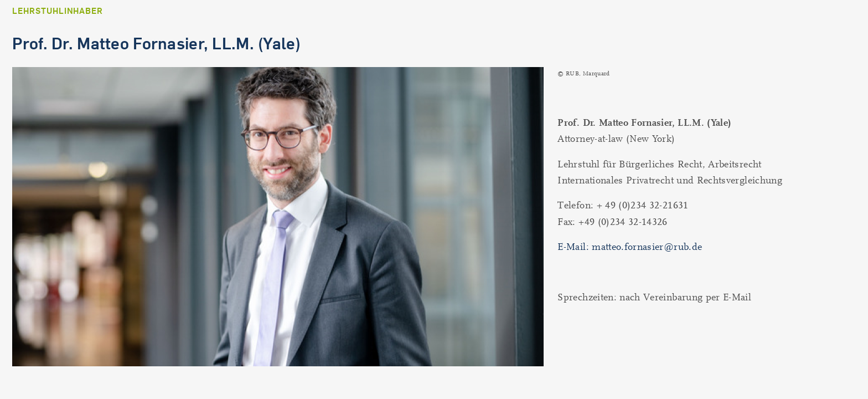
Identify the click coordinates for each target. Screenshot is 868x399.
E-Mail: (575, 247)
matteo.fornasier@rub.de (647, 247)
